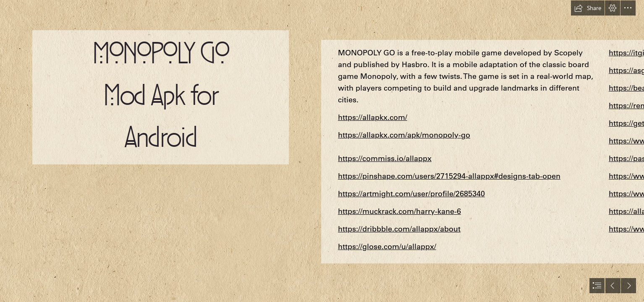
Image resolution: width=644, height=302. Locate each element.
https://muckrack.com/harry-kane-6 (399, 211)
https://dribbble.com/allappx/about (399, 229)
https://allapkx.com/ (373, 117)
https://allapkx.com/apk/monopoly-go (404, 135)
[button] (588, 8)
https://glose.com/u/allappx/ (387, 246)
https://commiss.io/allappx (385, 158)
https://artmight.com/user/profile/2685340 (411, 194)
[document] (322, 151)
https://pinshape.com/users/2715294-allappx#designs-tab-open (449, 176)
